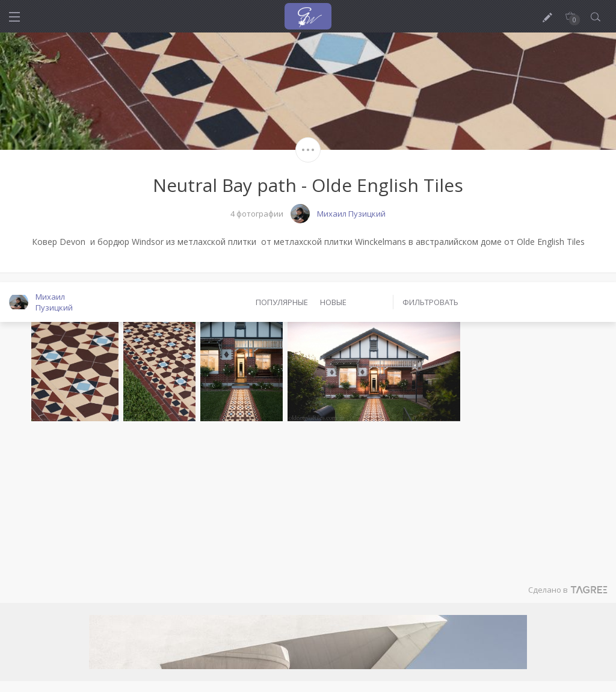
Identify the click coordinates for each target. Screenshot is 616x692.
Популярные (282, 302)
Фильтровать (430, 302)
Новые (333, 302)
